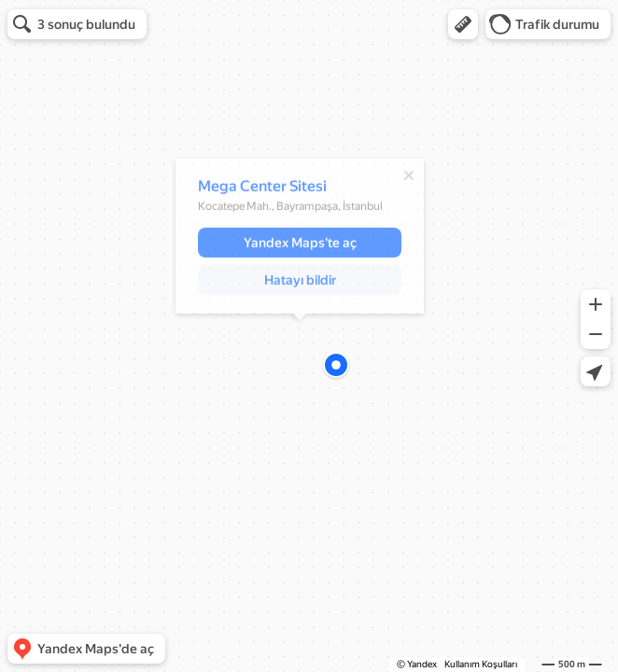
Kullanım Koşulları (481, 664)
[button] (463, 24)
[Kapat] (409, 178)
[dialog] (300, 239)
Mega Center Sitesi (262, 189)
